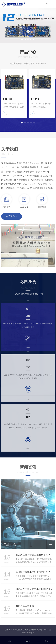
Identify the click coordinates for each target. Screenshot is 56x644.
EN (47, 4)
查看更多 (11, 217)
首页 (9, 640)
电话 (28, 640)
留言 (47, 640)
